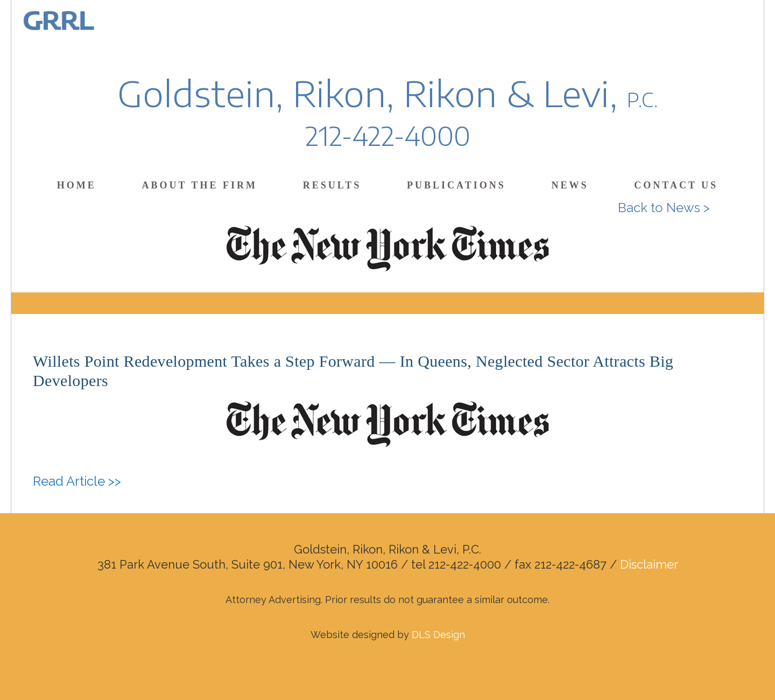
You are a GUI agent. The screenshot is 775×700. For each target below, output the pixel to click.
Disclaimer (649, 564)
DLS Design (438, 635)
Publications (456, 185)
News (570, 185)
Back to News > (664, 208)
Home (77, 185)
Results (332, 185)
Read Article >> (77, 481)
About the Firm (200, 185)
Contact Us (676, 185)
